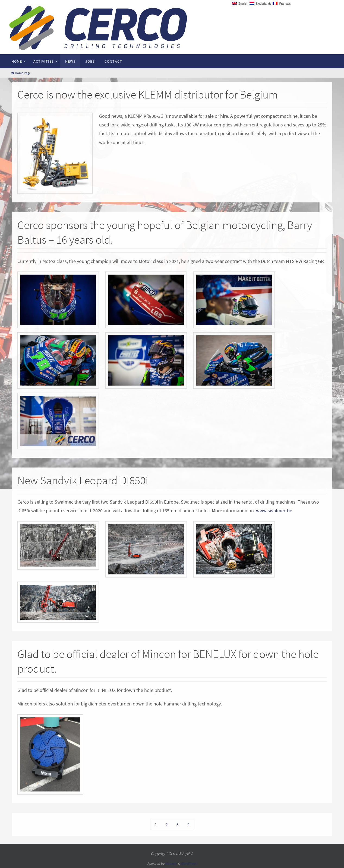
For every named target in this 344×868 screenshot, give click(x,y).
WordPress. (189, 864)
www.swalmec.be (274, 511)
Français (282, 3)
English (240, 3)
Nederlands (260, 3)
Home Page (21, 73)
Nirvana (171, 864)
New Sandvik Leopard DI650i (83, 480)
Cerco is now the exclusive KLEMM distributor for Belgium (148, 94)
